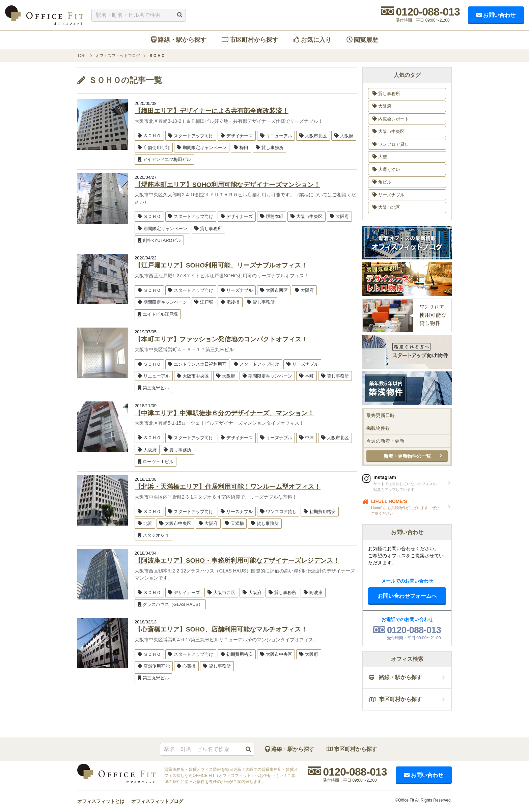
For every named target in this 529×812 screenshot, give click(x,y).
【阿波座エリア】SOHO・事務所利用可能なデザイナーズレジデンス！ (237, 561)
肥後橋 (230, 302)
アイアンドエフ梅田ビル (164, 159)
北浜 (145, 523)
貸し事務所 (270, 148)
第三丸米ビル (153, 388)
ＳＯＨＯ (149, 136)
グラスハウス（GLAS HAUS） (170, 604)
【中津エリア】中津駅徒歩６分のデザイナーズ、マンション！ (224, 413)
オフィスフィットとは (101, 801)
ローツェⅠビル (156, 462)
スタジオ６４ (153, 535)
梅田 (241, 148)
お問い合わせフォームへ (407, 596)
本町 (307, 376)
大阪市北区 (313, 136)
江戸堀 (204, 302)
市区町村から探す (250, 40)
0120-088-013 (428, 12)
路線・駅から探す (179, 40)
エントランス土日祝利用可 (197, 364)
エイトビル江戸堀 (158, 314)
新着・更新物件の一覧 (407, 456)
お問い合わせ (496, 15)
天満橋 (234, 523)
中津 (307, 438)
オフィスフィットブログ (157, 801)
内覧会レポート (391, 119)
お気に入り (312, 40)
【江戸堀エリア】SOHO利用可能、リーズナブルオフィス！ (221, 265)
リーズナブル (237, 290)
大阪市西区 (274, 290)
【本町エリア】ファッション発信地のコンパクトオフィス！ (221, 339)
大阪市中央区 (307, 216)
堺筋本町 (272, 216)
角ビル (382, 182)
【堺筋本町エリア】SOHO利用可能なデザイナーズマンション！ (227, 185)
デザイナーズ (237, 136)
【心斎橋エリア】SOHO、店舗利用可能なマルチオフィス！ (221, 629)
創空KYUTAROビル (159, 240)
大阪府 (344, 136)
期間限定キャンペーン (202, 148)
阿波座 (313, 593)
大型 (380, 157)
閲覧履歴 (362, 40)
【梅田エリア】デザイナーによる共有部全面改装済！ (212, 111)
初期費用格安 (320, 512)
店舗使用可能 (154, 148)
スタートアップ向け (191, 136)
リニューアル (276, 136)
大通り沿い (386, 170)
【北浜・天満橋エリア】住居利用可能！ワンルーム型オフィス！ (228, 487)
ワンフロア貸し (278, 512)
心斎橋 (186, 666)
